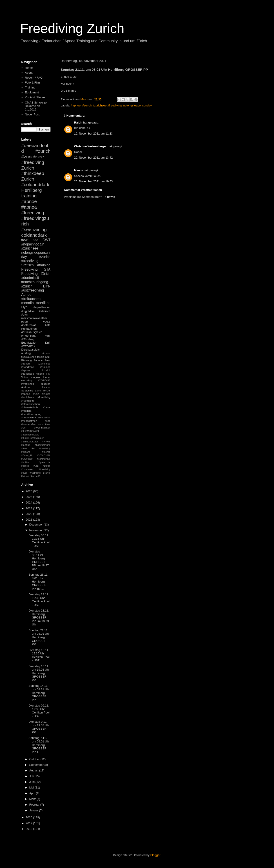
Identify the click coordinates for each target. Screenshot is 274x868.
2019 (30, 823)
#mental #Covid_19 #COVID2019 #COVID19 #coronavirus (36, 455)
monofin (28, 303)
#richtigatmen (29, 421)
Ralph (78, 123)
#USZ (47, 322)
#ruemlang (35, 473)
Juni (32, 782)
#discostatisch (30, 407)
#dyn (25, 315)
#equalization (42, 307)
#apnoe (76, 105)
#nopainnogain (33, 244)
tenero (47, 377)
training (29, 196)
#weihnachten (42, 427)
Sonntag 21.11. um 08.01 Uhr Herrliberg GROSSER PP (39, 637)
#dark (24, 449)
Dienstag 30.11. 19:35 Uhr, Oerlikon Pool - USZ (39, 541)
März (33, 799)
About (29, 73)
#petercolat (29, 325)
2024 (30, 502)
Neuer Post (32, 114)
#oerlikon (43, 303)
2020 (30, 817)
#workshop (28, 384)
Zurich (28, 168)
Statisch (28, 265)
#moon (47, 353)
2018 (30, 829)
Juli (32, 776)
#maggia (26, 411)
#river (24, 473)
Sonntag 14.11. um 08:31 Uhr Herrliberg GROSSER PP (39, 693)
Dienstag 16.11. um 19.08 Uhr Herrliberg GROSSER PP (39, 673)
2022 (30, 514)
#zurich (27, 286)
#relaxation (44, 417)
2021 (30, 520)
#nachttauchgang (35, 282)
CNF (48, 357)
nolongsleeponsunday (138, 105)
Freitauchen (29, 329)
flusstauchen (29, 357)
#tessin (26, 424)
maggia (36, 377)
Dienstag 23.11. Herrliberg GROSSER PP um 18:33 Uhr (39, 617)
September (37, 765)
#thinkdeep (33, 173)
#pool (25, 322)
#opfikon (26, 463)
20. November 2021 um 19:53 (94, 181)
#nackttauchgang (31, 414)
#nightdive (28, 311)
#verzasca (37, 424)
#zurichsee (30, 248)
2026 (30, 491)
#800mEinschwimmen (33, 438)
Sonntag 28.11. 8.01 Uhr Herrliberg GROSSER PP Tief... (38, 582)
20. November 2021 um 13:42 (94, 158)
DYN (47, 286)
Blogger (155, 855)
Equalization (29, 343)
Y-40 (38, 476)
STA (47, 269)
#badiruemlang (43, 445)
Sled (33, 476)
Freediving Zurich (72, 28)
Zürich (28, 179)
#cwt (25, 240)
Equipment (32, 92)
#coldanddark (35, 184)
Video (25, 377)
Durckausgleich (31, 350)
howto (111, 197)
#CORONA (44, 380)
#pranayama (29, 417)
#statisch (45, 311)
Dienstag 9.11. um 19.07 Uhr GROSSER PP (39, 727)
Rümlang (27, 360)
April (33, 793)
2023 (30, 508)
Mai (32, 787)
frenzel (46, 390)
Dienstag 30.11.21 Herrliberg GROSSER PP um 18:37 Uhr (39, 560)
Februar (35, 805)
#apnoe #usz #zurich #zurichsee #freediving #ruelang (36, 363)
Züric (38, 390)
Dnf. (48, 343)
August (34, 770)
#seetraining (34, 229)
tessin (41, 357)
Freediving (30, 269)
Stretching (27, 390)
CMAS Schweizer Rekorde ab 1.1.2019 (36, 106)
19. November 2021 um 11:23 (94, 134)
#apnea (29, 207)
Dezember (36, 525)
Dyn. (25, 307)
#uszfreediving (33, 290)
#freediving (33, 213)
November (36, 530)
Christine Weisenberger (91, 146)
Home (29, 68)
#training (44, 265)
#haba (47, 407)
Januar (34, 810)
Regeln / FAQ (34, 78)
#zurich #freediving (36, 259)
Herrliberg (32, 190)
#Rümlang (28, 339)
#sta (48, 325)
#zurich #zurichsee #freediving (102, 105)
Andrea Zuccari (36, 387)
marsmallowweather (34, 318)
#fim (33, 449)
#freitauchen (31, 299)
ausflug (26, 353)
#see (48, 421)
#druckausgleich (32, 332)
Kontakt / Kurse (35, 97)
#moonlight (29, 336)
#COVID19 (28, 346)
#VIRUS (46, 442)
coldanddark (34, 235)
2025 (30, 497)
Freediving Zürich (36, 274)
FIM (48, 374)
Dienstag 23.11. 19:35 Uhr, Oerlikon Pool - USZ (39, 600)
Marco (78, 170)
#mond (40, 374)
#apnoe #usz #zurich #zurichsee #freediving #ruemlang (36, 397)
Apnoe (26, 295)
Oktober (35, 759)
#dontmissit (30, 278)
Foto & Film (32, 83)
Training (30, 87)
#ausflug (26, 445)
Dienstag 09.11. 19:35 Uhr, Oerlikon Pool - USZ (39, 711)
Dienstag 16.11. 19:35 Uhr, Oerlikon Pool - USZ (39, 655)
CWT (47, 240)
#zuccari (46, 384)
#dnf (48, 336)
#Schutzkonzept (30, 442)
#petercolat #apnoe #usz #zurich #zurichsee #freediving (36, 466)
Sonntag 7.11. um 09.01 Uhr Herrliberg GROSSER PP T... (39, 745)
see (35, 240)
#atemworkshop (31, 404)
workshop (27, 380)
